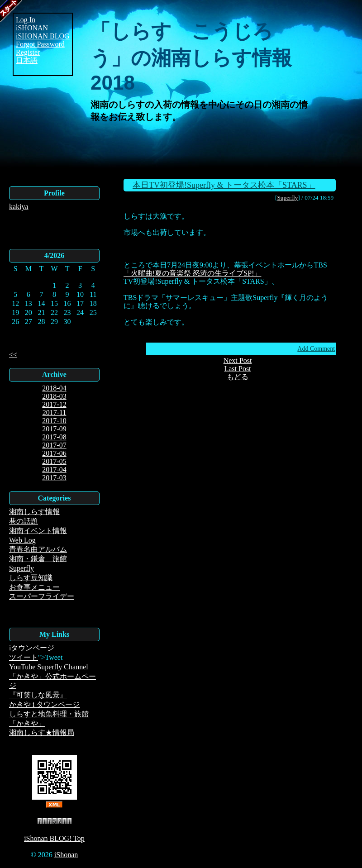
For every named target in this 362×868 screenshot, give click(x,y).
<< (13, 355)
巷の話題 (24, 521)
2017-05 (54, 461)
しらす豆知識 (31, 578)
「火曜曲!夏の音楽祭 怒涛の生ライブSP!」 (192, 273)
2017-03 (54, 478)
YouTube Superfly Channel (49, 667)
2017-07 (54, 445)
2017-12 (54, 404)
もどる (238, 377)
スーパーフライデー (42, 596)
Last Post (237, 369)
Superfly (21, 568)
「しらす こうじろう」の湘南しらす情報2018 (191, 57)
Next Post (238, 360)
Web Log (22, 540)
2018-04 (54, 388)
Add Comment (316, 349)
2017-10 (54, 421)
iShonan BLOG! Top (54, 838)
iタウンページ (32, 648)
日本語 (27, 60)
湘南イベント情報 (38, 531)
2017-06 (54, 453)
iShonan (66, 855)
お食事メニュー (34, 587)
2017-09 (54, 429)
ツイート (24, 657)
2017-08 (54, 437)
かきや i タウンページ (44, 704)
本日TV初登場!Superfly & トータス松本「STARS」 (224, 185)
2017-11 (55, 413)
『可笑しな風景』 (38, 695)
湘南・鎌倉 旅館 (38, 559)
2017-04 (54, 470)
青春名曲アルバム (38, 549)
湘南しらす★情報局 (42, 732)
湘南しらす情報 (34, 512)
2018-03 (54, 396)
